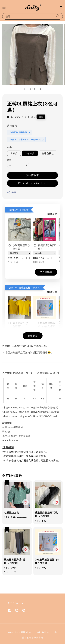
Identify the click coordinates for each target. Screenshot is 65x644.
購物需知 (39, 637)
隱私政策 (27, 637)
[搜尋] (58, 16)
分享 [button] (12, 192)
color (10, 147)
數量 (9, 160)
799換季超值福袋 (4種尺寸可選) (44, 326)
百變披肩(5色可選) (45, 247)
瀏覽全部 (52, 214)
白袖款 (14, 153)
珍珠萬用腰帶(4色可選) (19, 247)
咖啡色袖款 (48, 153)
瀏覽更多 (33, 336)
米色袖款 (30, 153)
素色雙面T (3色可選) (18, 325)
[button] (4, 7)
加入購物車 (33, 175)
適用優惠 (12, 126)
